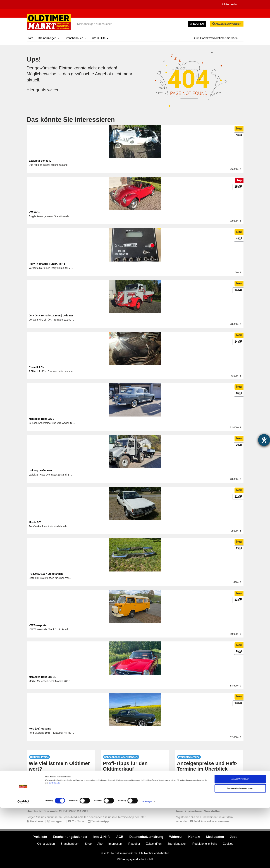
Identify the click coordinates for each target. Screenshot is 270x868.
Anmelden (230, 4)
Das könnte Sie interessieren (71, 120)
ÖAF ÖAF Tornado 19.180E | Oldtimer (51, 316)
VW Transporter (38, 625)
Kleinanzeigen (49, 38)
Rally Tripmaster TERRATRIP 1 (47, 264)
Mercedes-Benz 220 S (42, 419)
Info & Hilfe (100, 38)
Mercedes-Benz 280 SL (42, 677)
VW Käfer (34, 212)
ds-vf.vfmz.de (54, 843)
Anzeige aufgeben (227, 24)
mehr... (61, 792)
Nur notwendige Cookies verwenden (240, 849)
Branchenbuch (75, 38)
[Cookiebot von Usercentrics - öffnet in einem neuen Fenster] (23, 862)
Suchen (197, 24)
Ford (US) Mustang (40, 729)
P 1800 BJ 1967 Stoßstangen (46, 574)
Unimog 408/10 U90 (40, 471)
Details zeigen (147, 862)
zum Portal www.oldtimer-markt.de (216, 38)
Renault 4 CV (37, 367)
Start (30, 38)
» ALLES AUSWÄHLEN (240, 839)
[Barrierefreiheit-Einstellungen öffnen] (264, 440)
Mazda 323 (35, 522)
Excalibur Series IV (40, 161)
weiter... (55, 90)
